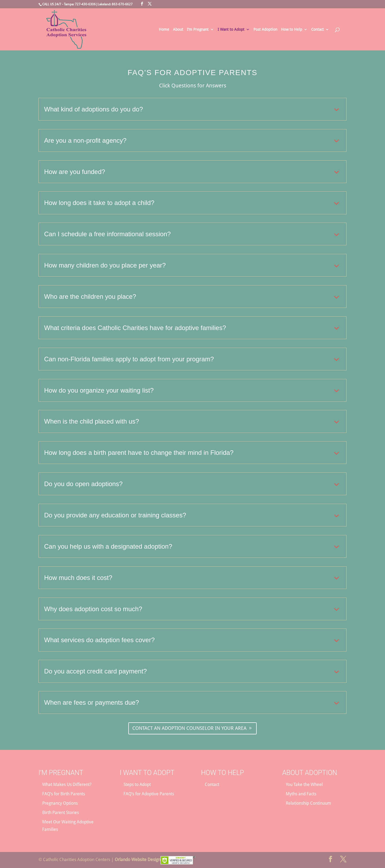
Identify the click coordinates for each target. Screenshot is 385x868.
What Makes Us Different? (67, 784)
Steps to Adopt (137, 784)
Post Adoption (265, 30)
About (178, 30)
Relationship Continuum (308, 803)
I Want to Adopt (231, 30)
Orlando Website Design (138, 860)
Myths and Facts (301, 794)
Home (164, 30)
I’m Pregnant (198, 30)
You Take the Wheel (304, 784)
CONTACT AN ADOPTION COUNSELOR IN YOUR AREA (189, 728)
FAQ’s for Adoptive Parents (149, 794)
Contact (317, 30)
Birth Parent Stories (61, 813)
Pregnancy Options (60, 803)
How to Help (292, 30)
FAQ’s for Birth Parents (64, 794)
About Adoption (309, 773)
